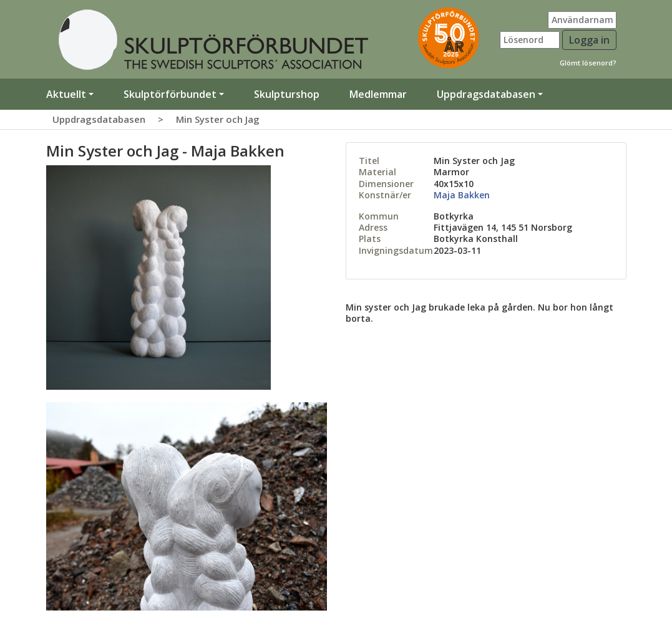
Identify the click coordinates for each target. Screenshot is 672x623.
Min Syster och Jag (218, 119)
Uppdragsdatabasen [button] (486, 94)
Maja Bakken (462, 195)
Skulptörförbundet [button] (170, 94)
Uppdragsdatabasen (99, 119)
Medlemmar (378, 94)
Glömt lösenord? (588, 63)
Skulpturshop (287, 94)
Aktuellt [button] (66, 94)
